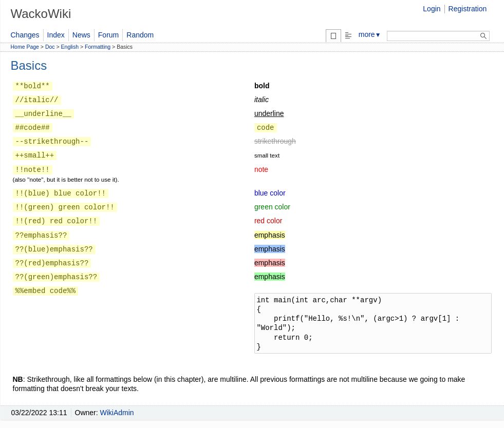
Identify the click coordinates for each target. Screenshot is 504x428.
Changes (25, 35)
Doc (50, 47)
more (370, 34)
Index (56, 35)
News (81, 35)
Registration (468, 9)
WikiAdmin (117, 413)
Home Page (25, 47)
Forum (108, 35)
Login (432, 9)
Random (140, 35)
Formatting (98, 47)
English (70, 47)
